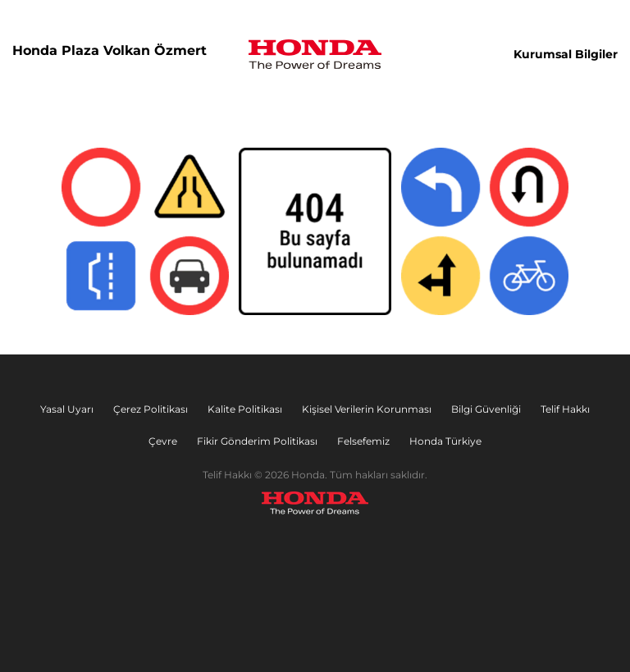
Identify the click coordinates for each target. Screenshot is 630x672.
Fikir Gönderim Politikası (257, 441)
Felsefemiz (363, 441)
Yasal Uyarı (67, 409)
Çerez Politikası (151, 409)
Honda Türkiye (445, 441)
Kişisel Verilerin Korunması (367, 409)
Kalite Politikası (245, 409)
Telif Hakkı (565, 409)
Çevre (163, 441)
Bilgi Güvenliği (486, 409)
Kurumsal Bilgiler (566, 54)
